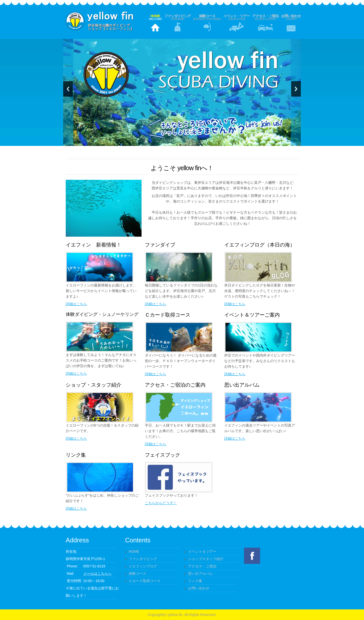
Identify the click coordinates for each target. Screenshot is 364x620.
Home (155, 17)
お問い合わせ (291, 17)
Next (296, 89)
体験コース (207, 17)
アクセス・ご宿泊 (265, 17)
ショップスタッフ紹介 (206, 559)
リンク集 (195, 581)
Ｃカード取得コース (145, 581)
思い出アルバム (200, 573)
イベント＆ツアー (202, 551)
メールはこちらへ (97, 573)
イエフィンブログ (143, 566)
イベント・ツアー (237, 17)
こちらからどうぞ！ (161, 503)
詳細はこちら (76, 304)
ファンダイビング (177, 17)
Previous (68, 89)
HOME (134, 551)
